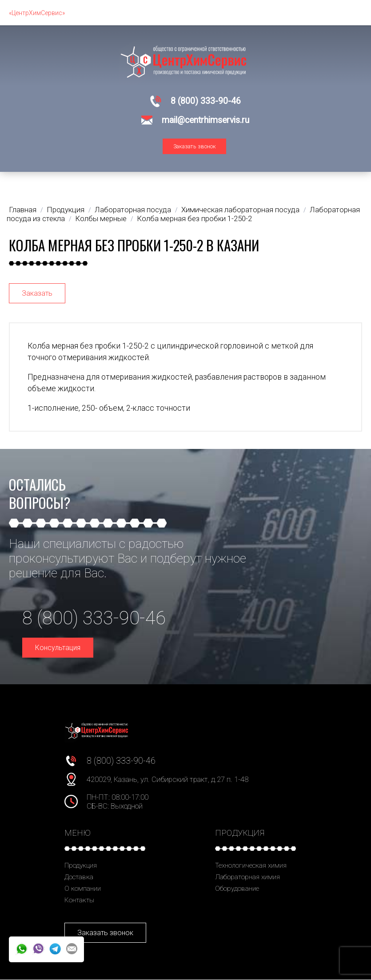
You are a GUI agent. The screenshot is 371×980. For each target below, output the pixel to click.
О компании (83, 889)
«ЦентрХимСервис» (37, 13)
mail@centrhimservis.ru (205, 120)
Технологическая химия (251, 865)
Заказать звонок (195, 146)
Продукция (81, 865)
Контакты (79, 900)
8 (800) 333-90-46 (206, 101)
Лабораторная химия (247, 877)
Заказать (37, 293)
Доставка (79, 877)
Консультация (58, 648)
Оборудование (237, 889)
